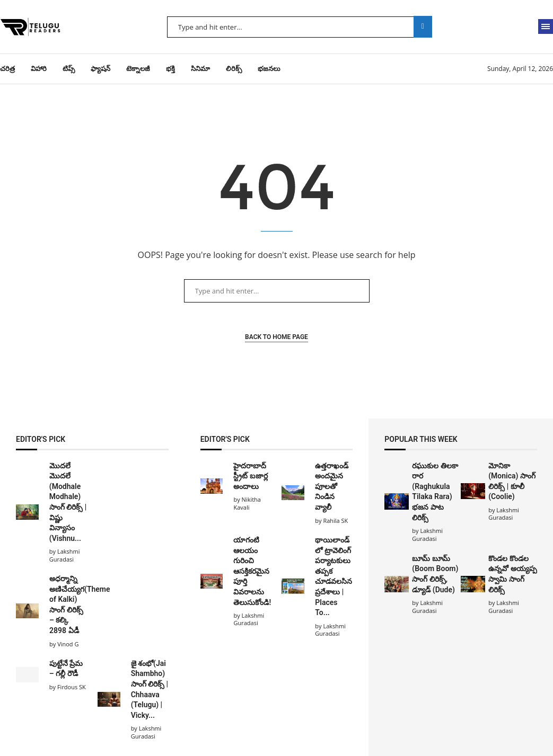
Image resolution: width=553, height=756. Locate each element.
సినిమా (200, 69)
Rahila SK (335, 521)
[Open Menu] (546, 26)
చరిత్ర (7, 69)
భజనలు (269, 69)
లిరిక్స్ (234, 69)
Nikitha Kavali (247, 503)
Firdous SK (72, 687)
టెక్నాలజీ (138, 69)
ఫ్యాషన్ (100, 69)
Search (423, 27)
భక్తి (170, 69)
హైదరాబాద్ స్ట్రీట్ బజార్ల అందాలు (251, 476)
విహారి (39, 69)
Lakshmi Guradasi (427, 534)
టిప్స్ (69, 69)
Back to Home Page (276, 337)
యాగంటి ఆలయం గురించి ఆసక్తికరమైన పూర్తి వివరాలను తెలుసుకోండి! (252, 571)
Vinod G (68, 644)
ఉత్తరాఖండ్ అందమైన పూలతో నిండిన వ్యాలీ (332, 486)
